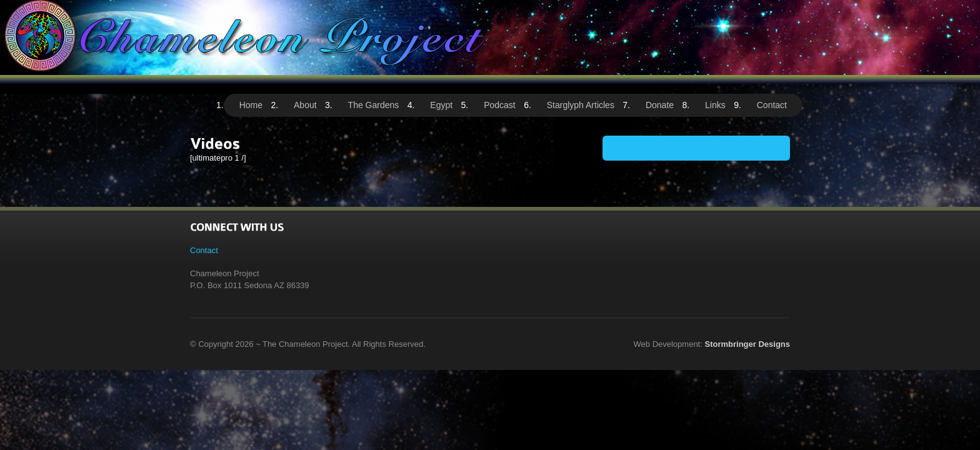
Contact (772, 105)
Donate (660, 105)
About (305, 105)
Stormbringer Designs (747, 344)
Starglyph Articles (581, 105)
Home (251, 105)
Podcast (500, 105)
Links (715, 105)
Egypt (441, 105)
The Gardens (374, 105)
